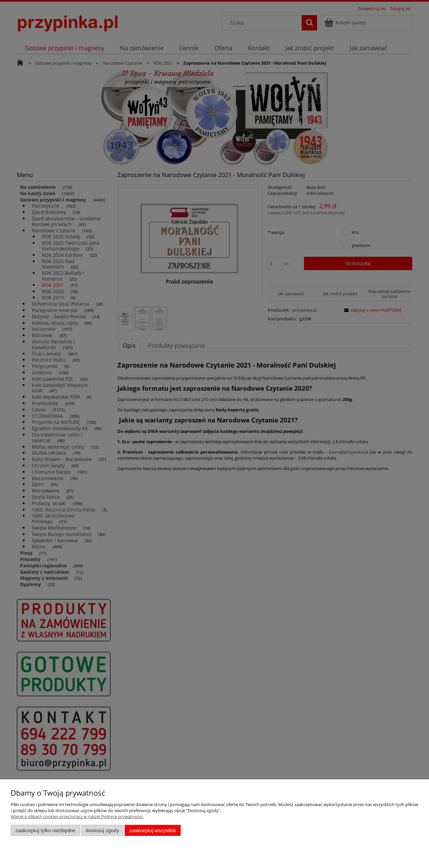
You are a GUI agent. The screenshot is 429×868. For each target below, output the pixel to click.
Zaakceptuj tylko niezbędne (45, 830)
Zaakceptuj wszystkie (153, 830)
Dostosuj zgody (102, 830)
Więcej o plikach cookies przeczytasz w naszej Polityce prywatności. (77, 816)
